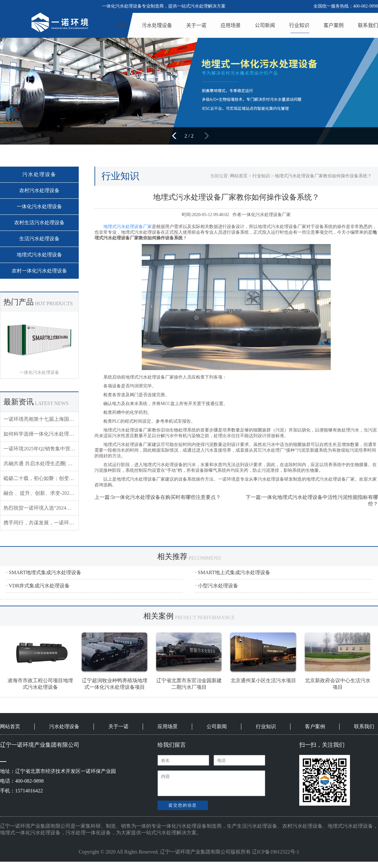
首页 (122, 25)
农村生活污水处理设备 (39, 223)
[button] (176, 136)
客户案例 (334, 25)
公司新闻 (265, 25)
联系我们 (368, 25)
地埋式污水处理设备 (39, 255)
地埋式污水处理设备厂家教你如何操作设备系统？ (323, 176)
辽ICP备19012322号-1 (276, 852)
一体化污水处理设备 (39, 206)
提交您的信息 (183, 805)
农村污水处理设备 (39, 190)
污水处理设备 (157, 25)
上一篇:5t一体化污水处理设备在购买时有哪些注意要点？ (158, 497)
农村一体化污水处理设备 (39, 271)
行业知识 (299, 25)
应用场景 (231, 25)
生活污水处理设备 (39, 239)
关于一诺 (196, 25)
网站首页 (239, 176)
